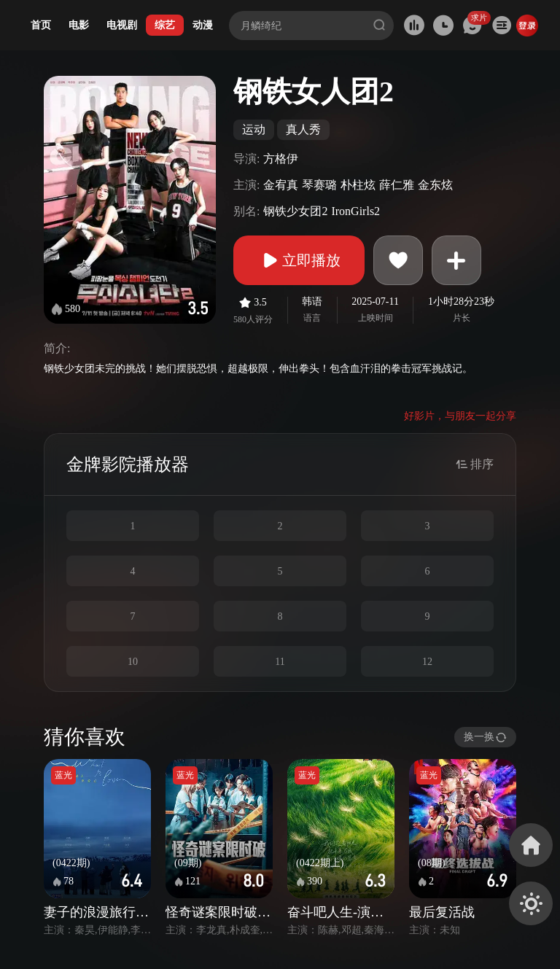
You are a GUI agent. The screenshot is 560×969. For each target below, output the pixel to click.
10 (133, 662)
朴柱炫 (358, 185)
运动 (254, 129)
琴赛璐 (319, 185)
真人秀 (303, 129)
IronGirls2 (355, 211)
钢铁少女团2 (295, 211)
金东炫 (435, 185)
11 (280, 662)
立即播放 (299, 260)
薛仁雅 (397, 185)
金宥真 (281, 185)
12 (427, 662)
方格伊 (281, 159)
